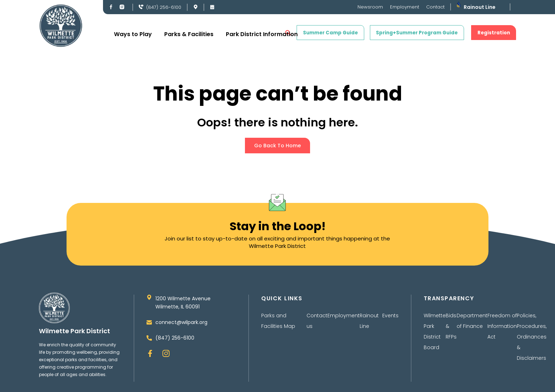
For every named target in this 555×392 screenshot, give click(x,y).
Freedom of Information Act (502, 329)
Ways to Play (133, 34)
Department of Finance (472, 324)
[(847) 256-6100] (141, 7)
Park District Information (262, 34)
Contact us (317, 324)
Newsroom (370, 7)
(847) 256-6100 (164, 7)
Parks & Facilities (189, 34)
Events (390, 319)
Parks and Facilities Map (278, 324)
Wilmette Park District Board (435, 335)
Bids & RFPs (451, 329)
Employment (405, 7)
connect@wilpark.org (181, 327)
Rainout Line (480, 7)
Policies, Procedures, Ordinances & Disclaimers (532, 340)
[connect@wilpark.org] (149, 327)
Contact (435, 7)
